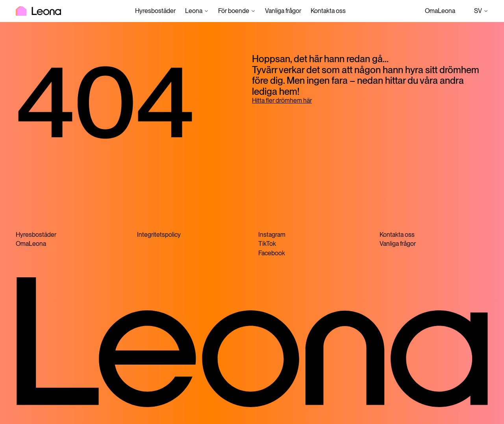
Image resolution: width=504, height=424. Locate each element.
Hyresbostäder (155, 11)
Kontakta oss (328, 11)
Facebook (272, 253)
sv (481, 11)
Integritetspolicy (159, 235)
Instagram (272, 235)
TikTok (267, 244)
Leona (194, 11)
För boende (234, 11)
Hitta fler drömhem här (282, 100)
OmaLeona (440, 11)
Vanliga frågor (283, 11)
